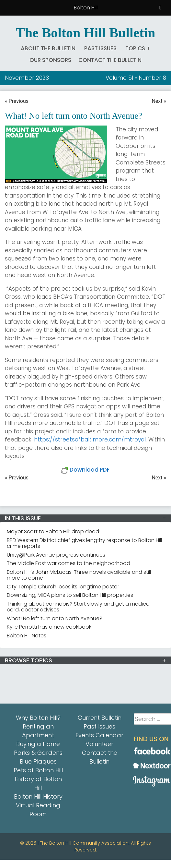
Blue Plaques (38, 761)
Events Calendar (99, 735)
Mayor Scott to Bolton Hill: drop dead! (54, 531)
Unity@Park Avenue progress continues (56, 555)
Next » (159, 101)
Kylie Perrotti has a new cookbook (49, 627)
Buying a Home (38, 744)
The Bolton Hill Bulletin (86, 33)
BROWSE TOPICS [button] (28, 660)
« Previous (17, 101)
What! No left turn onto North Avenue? (55, 618)
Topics (135, 48)
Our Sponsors (50, 60)
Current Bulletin (100, 718)
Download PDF (85, 470)
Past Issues (100, 48)
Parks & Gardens (38, 753)
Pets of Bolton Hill (38, 770)
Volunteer (99, 744)
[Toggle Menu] (160, 8)
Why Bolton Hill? (38, 718)
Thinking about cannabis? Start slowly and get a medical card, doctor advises (79, 607)
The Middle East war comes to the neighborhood (68, 563)
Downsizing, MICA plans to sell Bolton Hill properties (70, 595)
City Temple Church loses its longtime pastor (63, 587)
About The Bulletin (48, 48)
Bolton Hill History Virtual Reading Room (38, 805)
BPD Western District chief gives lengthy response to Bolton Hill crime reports (84, 543)
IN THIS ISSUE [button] (23, 518)
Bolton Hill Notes (27, 636)
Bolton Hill (86, 8)
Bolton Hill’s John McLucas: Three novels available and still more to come (79, 575)
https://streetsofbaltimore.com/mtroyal (90, 440)
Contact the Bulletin (110, 60)
